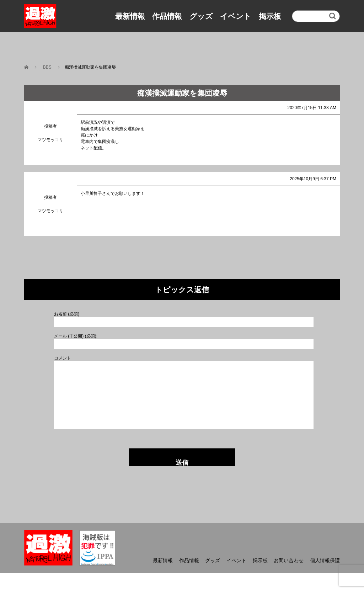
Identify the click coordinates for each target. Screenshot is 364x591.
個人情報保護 (325, 560)
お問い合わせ (289, 560)
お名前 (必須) (67, 314)
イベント (236, 16)
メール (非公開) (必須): (76, 336)
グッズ (201, 16)
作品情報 (167, 16)
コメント (63, 358)
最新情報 (130, 16)
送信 (182, 463)
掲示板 (270, 16)
